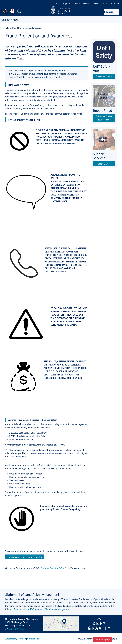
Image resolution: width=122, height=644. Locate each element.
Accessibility (11, 639)
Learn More (103, 164)
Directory (115, 3)
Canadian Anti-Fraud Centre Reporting (25, 557)
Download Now (103, 76)
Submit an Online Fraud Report (104, 118)
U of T (56, 3)
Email (105, 3)
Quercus (87, 3)
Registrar (66, 3)
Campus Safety (10, 19)
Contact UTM (34, 639)
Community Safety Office (53, 568)
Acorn (97, 3)
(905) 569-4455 (16, 629)
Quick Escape (103, 639)
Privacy (22, 639)
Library (77, 3)
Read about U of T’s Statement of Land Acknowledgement (42, 609)
